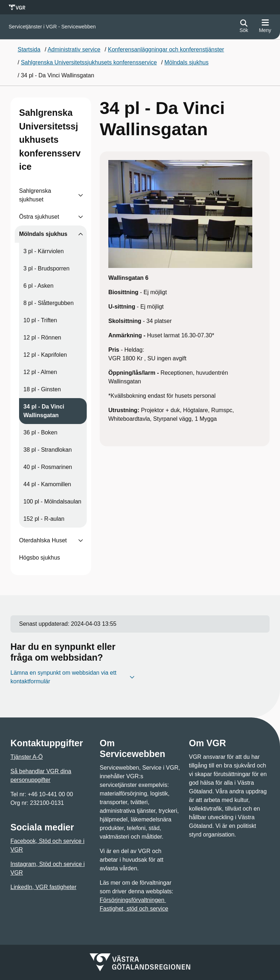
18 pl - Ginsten (42, 389)
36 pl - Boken (40, 432)
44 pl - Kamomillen (47, 484)
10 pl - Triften (40, 320)
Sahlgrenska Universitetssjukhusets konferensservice (50, 140)
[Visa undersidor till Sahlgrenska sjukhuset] (81, 195)
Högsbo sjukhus (40, 558)
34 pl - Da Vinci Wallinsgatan (44, 411)
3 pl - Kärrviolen (44, 251)
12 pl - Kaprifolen (45, 355)
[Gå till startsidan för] (52, 27)
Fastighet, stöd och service (134, 909)
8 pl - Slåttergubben (49, 303)
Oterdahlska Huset (43, 540)
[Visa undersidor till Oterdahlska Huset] (81, 541)
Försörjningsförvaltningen (133, 900)
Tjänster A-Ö (27, 757)
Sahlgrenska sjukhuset (35, 195)
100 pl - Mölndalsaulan (52, 502)
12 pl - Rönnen (42, 338)
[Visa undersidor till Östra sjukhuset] (81, 217)
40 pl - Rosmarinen (48, 467)
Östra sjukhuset (39, 217)
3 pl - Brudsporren (46, 268)
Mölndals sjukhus (43, 234)
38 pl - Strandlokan (48, 450)
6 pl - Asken (39, 286)
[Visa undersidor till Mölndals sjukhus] (81, 234)
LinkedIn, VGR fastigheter (43, 887)
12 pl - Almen (40, 372)
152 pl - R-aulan (44, 519)
